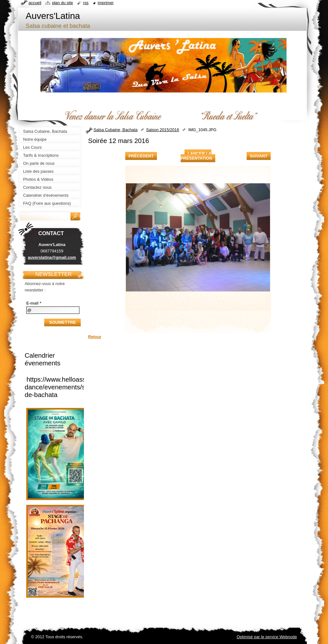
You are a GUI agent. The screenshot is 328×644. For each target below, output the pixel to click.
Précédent (141, 156)
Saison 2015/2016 (163, 130)
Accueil (35, 3)
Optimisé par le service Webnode (267, 637)
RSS (86, 3)
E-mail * (34, 303)
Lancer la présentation (196, 156)
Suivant (259, 156)
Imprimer (106, 3)
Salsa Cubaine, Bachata (115, 130)
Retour (95, 337)
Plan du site (62, 3)
